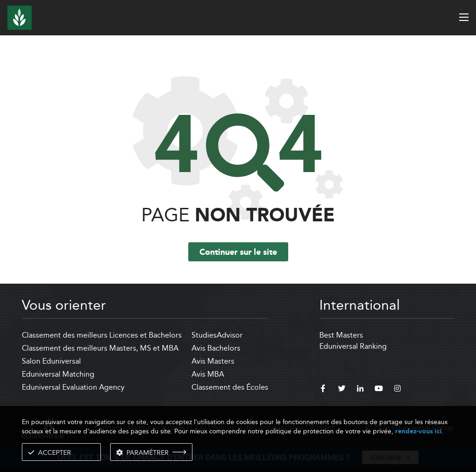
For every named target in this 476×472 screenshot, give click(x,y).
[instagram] (397, 390)
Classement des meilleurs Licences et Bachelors (102, 335)
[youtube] (379, 390)
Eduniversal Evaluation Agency (73, 387)
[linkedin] (360, 390)
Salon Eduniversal (51, 361)
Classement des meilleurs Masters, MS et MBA (100, 348)
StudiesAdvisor (217, 335)
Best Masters (341, 335)
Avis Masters (213, 361)
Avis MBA (208, 374)
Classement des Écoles (230, 387)
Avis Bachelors (216, 348)
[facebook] (323, 390)
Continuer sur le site (238, 253)
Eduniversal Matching (58, 374)
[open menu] (464, 17)
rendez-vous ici (418, 431)
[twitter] (342, 390)
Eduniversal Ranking (353, 346)
